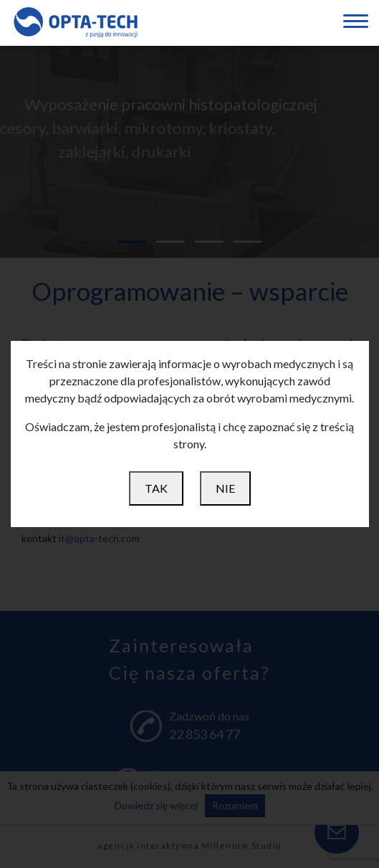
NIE (225, 488)
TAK (156, 488)
